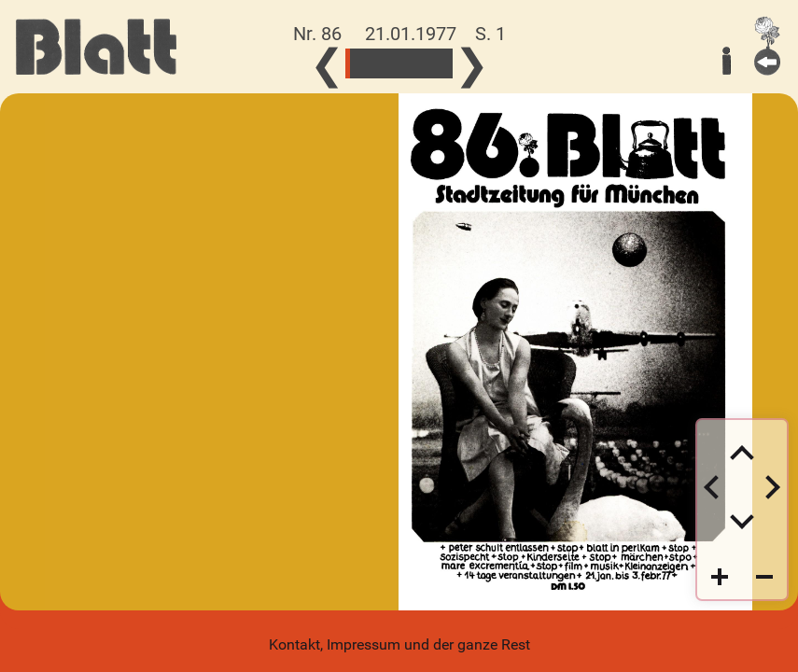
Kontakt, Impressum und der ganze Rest (399, 644)
